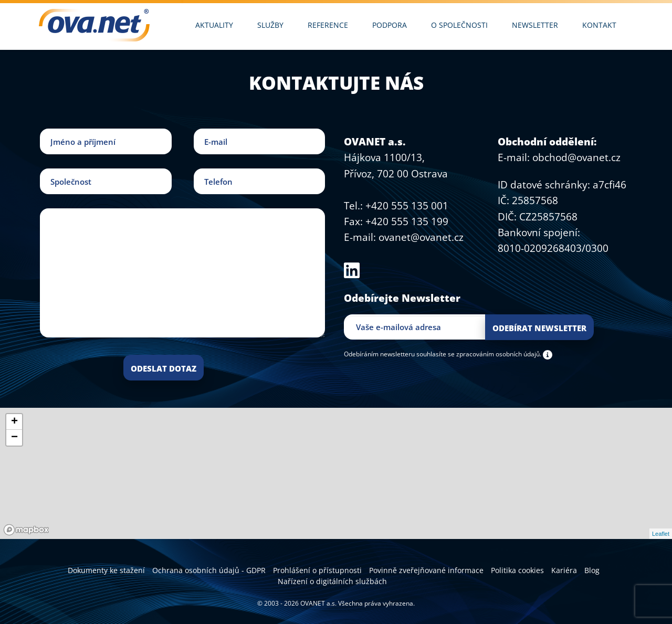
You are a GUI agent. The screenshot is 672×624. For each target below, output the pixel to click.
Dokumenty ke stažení (106, 570)
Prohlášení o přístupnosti (317, 570)
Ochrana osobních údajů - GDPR (209, 570)
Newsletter (535, 25)
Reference (328, 25)
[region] (336, 473)
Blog (592, 570)
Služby (270, 25)
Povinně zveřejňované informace (426, 570)
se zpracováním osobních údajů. (495, 354)
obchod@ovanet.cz (576, 157)
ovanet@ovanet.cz (421, 237)
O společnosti (459, 25)
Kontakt (599, 25)
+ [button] (14, 422)
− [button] (14, 438)
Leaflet (661, 534)
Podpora (390, 25)
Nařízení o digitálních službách (332, 581)
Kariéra (564, 570)
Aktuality (214, 25)
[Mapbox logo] (26, 530)
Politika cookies (517, 570)
